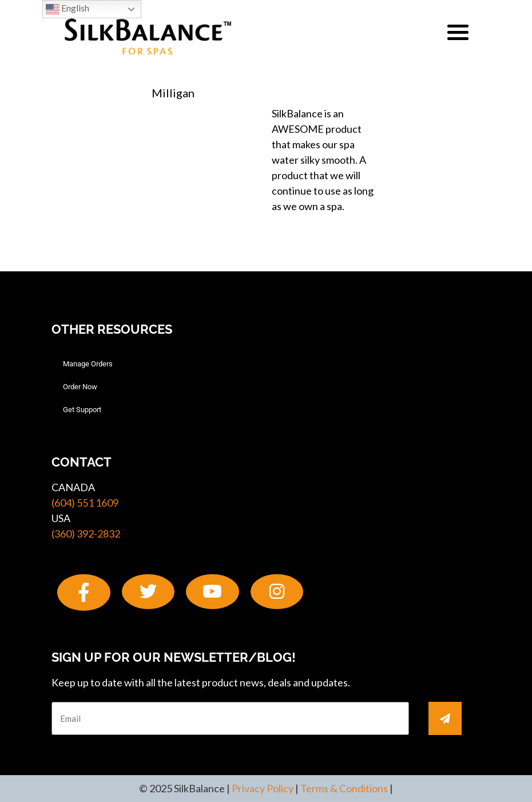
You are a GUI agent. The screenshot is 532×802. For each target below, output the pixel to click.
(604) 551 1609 (85, 503)
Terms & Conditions (344, 788)
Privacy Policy (263, 788)
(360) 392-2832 (86, 534)
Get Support (82, 410)
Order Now (80, 387)
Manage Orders (88, 364)
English (68, 9)
